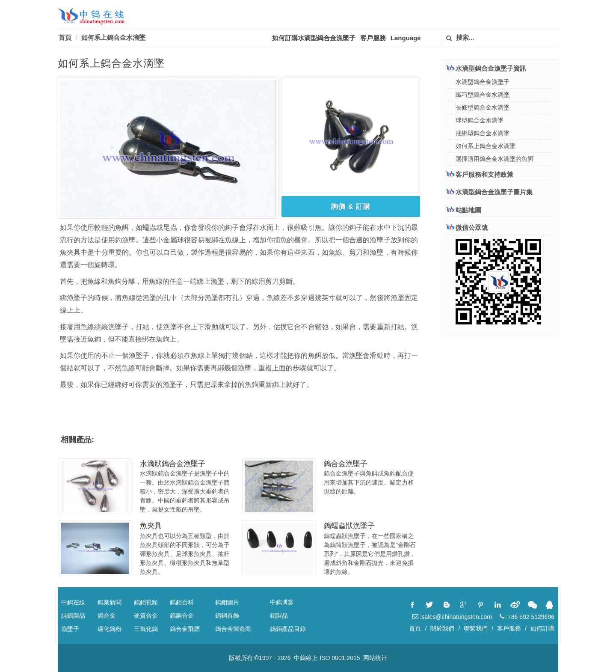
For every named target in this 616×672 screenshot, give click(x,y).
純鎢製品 (73, 616)
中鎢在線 (73, 602)
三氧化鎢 (146, 629)
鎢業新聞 (110, 602)
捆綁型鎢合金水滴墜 (483, 133)
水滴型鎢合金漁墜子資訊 (486, 68)
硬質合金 (146, 616)
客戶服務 (373, 38)
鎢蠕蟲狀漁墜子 (349, 526)
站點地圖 (464, 210)
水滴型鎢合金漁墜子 (483, 82)
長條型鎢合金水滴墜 (483, 107)
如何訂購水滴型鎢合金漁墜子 (314, 38)
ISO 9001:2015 (340, 658)
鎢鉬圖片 (227, 602)
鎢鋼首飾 (227, 616)
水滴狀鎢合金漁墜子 (173, 464)
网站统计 (375, 658)
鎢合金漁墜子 (346, 464)
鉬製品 (279, 616)
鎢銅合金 (182, 616)
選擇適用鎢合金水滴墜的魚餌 (495, 159)
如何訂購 (542, 628)
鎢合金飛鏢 (185, 629)
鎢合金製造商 (233, 629)
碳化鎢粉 (110, 629)
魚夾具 (151, 526)
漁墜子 (70, 629)
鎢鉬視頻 (146, 602)
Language (406, 38)
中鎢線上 (306, 658)
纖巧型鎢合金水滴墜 (483, 95)
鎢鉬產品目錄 (288, 629)
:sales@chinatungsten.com (452, 617)
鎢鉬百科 (182, 602)
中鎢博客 (282, 602)
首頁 (65, 37)
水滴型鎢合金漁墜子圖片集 (489, 192)
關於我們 (442, 628)
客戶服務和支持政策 (480, 174)
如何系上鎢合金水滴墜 (113, 37)
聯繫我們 (476, 628)
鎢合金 (107, 616)
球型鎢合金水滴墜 (480, 120)
